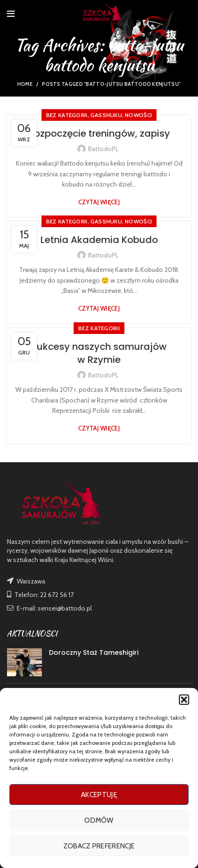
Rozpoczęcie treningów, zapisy (99, 133)
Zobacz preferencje (99, 846)
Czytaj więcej (99, 202)
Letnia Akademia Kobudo (99, 240)
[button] (184, 700)
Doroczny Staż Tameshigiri (94, 653)
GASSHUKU (106, 115)
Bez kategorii (67, 115)
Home (25, 84)
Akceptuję (99, 795)
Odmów (99, 820)
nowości (138, 115)
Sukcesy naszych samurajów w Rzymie (99, 353)
